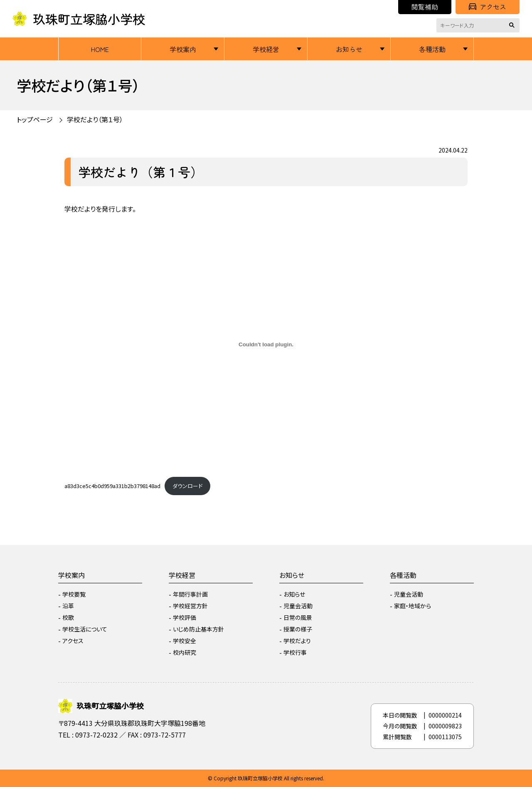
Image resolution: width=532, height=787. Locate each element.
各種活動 (432, 49)
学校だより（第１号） (95, 119)
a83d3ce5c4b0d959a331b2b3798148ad (112, 486)
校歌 (68, 617)
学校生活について (85, 629)
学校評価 (185, 617)
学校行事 (295, 652)
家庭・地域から (413, 606)
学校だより (297, 641)
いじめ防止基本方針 (198, 629)
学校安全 (185, 641)
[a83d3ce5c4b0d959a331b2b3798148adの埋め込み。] (266, 344)
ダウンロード (187, 486)
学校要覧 (74, 594)
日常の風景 (298, 617)
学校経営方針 (190, 606)
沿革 (68, 606)
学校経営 (266, 49)
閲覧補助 (425, 7)
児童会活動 (298, 606)
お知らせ (349, 49)
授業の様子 (298, 629)
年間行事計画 (190, 594)
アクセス (488, 7)
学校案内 (183, 49)
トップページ (35, 119)
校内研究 (185, 652)
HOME (100, 49)
